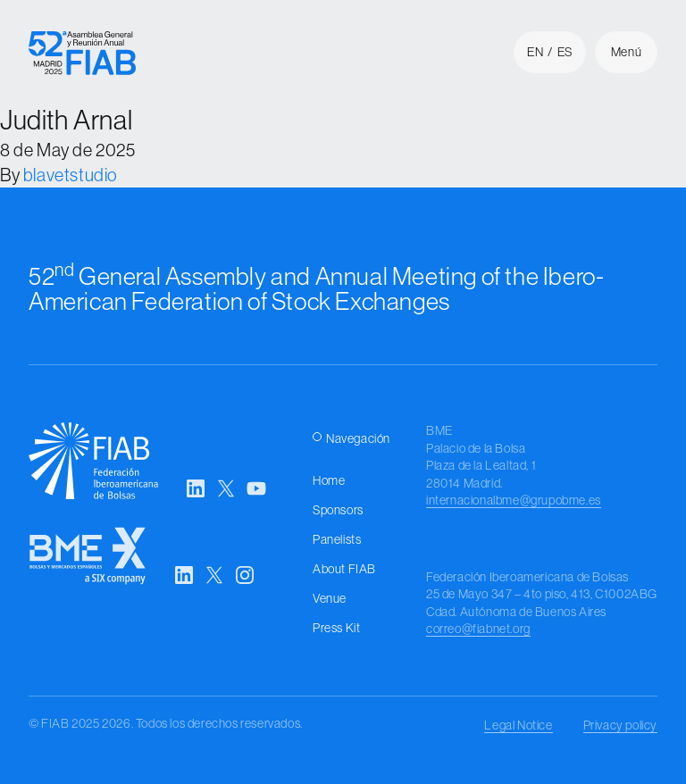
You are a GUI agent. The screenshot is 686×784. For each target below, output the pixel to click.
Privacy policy (620, 725)
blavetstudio (71, 175)
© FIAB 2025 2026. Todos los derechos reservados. (166, 723)
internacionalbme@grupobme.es (514, 500)
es (565, 52)
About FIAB (344, 569)
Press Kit (336, 628)
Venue (330, 598)
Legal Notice (518, 725)
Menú (626, 52)
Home (329, 480)
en (535, 52)
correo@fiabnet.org (478, 629)
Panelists (337, 539)
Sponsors (338, 510)
